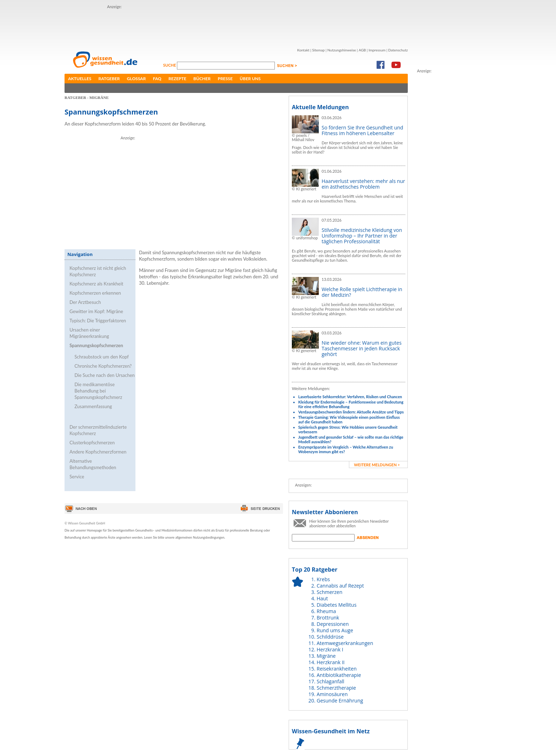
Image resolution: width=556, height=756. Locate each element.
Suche (170, 65)
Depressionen (333, 624)
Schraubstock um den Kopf (102, 357)
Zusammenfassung (93, 406)
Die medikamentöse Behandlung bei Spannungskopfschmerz (98, 391)
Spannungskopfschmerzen (96, 345)
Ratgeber (109, 79)
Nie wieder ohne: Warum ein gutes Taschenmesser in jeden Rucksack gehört (362, 348)
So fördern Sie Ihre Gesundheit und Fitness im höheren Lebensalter (362, 130)
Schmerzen (330, 592)
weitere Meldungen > (377, 465)
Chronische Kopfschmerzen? (103, 366)
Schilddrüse (330, 637)
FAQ (157, 79)
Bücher (202, 79)
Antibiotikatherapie (339, 675)
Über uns (250, 79)
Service (77, 477)
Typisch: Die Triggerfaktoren (98, 321)
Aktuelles (80, 79)
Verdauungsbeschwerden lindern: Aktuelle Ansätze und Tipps (351, 412)
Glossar (136, 79)
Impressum (377, 50)
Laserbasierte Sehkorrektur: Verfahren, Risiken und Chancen (350, 397)
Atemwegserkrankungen (345, 643)
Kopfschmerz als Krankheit (96, 284)
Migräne (326, 656)
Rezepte (177, 79)
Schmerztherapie (336, 688)
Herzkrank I (330, 649)
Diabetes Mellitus (337, 605)
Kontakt (303, 50)
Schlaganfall (330, 681)
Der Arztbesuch (85, 302)
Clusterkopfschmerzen (92, 443)
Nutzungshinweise (342, 50)
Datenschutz (398, 50)
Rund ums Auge (335, 630)
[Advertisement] (236, 26)
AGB (362, 50)
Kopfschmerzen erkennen (95, 293)
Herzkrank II (331, 662)
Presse (225, 79)
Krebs (323, 579)
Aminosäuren (332, 694)
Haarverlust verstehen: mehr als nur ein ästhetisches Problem (363, 184)
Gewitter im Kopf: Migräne (96, 311)
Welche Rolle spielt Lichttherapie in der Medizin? (362, 292)
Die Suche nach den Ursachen (105, 375)
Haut (322, 598)
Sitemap (318, 50)
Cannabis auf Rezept (340, 586)
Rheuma (326, 611)
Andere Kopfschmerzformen (98, 452)
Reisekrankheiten (337, 669)
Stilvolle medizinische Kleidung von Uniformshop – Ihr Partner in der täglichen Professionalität (362, 236)
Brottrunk (328, 618)
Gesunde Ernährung (340, 701)
